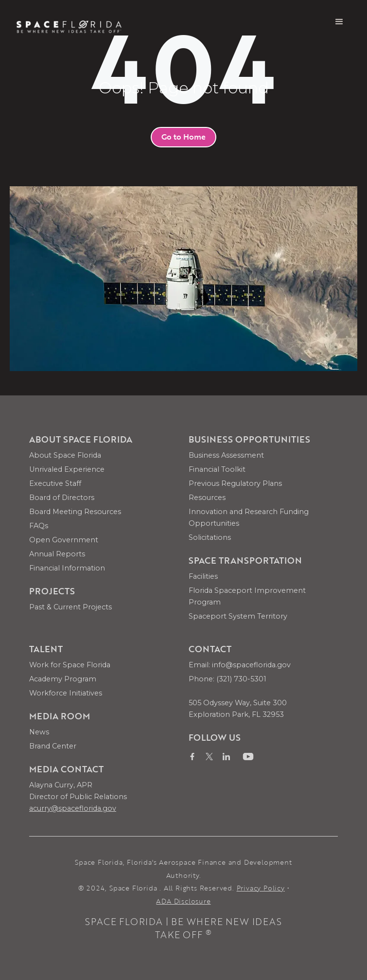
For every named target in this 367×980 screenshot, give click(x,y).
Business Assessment (226, 455)
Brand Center (53, 746)
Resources (207, 498)
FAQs (39, 526)
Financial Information (67, 568)
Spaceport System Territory (238, 616)
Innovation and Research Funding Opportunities (249, 517)
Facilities (203, 576)
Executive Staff (55, 483)
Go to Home (183, 137)
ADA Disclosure (183, 901)
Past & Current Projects (70, 607)
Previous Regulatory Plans (235, 483)
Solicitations (210, 537)
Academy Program (63, 679)
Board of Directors (62, 498)
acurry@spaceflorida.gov (73, 808)
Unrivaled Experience (67, 469)
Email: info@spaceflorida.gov (240, 665)
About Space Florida (65, 455)
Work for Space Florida (70, 665)
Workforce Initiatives (66, 693)
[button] (339, 22)
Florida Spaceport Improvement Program (247, 596)
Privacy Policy (261, 888)
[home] (69, 22)
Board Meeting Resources (75, 512)
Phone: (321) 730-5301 (227, 679)
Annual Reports (57, 554)
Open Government (64, 540)
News (39, 732)
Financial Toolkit (217, 469)
